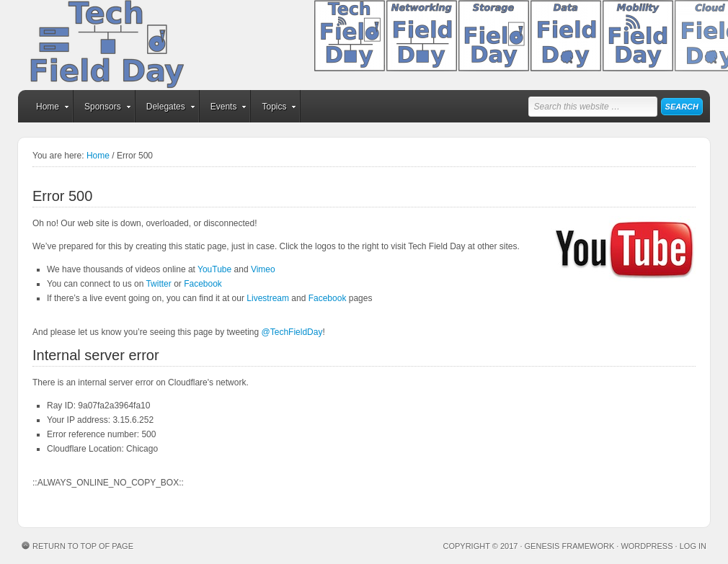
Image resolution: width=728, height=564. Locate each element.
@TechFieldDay (292, 332)
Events (224, 109)
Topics (274, 109)
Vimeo (263, 269)
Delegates (166, 109)
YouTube (214, 269)
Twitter (158, 284)
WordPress (647, 546)
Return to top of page (83, 546)
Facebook (203, 284)
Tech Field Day (130, 45)
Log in (693, 546)
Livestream (268, 298)
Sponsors (103, 109)
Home (48, 109)
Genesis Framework (570, 546)
